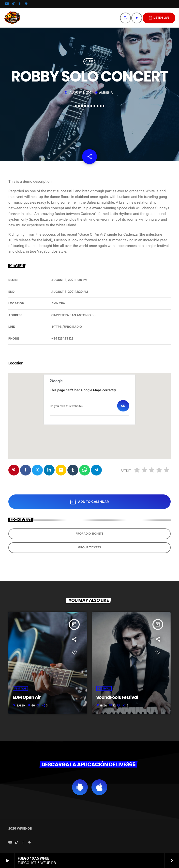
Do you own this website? (67, 406)
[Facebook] (20, 4)
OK (123, 406)
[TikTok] (13, 4)
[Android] (26, 4)
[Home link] (12, 18)
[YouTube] (7, 4)
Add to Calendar (89, 502)
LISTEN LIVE (159, 18)
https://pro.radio (67, 327)
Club (89, 61)
